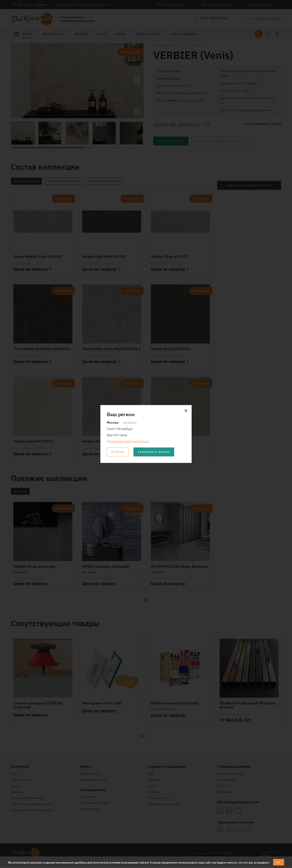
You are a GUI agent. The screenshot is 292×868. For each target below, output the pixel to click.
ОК (279, 862)
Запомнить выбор (156, 452)
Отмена (118, 452)
